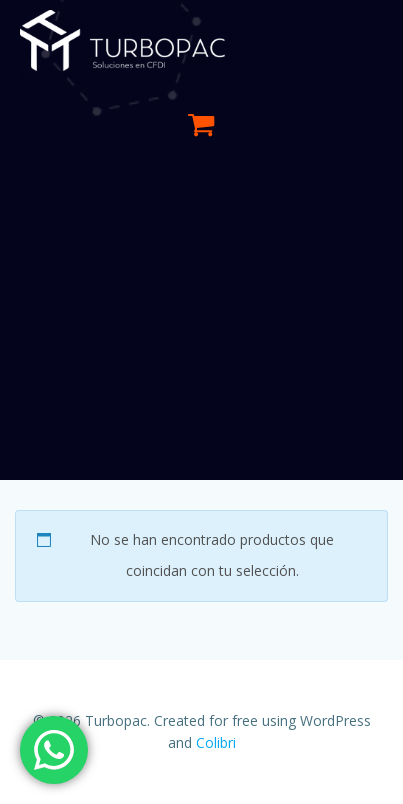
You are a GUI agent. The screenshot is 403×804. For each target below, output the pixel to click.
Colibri (216, 742)
